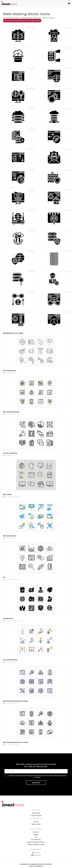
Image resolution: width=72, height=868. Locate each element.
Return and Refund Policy (36, 842)
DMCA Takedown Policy (36, 845)
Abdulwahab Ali (26, 18)
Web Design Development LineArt (16, 742)
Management (8, 618)
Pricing (36, 822)
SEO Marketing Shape (11, 412)
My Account (36, 813)
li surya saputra (9, 621)
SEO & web (37, 18)
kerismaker (8, 414)
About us (36, 832)
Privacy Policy (36, 840)
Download (31, 28)
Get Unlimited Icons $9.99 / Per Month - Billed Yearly (22, 21)
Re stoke (7, 662)
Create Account (36, 816)
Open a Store (36, 824)
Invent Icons (8, 497)
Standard (52, 18)
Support (36, 834)
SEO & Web (7, 494)
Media (7, 373)
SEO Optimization (10, 371)
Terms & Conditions (36, 866)
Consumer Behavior (10, 660)
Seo (4, 577)
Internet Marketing (10, 453)
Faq (36, 837)
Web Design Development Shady (15, 701)
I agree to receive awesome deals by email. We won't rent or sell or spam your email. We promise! (37, 776)
